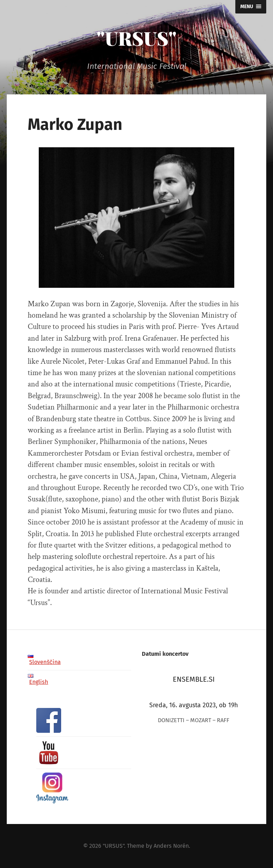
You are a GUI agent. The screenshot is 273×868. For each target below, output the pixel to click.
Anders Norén (171, 846)
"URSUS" (137, 38)
